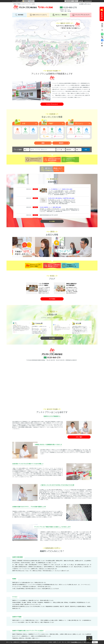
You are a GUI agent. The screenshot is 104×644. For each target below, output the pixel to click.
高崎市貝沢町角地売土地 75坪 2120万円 (49, 215)
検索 (86, 150)
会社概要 (81, 4)
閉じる (95, 642)
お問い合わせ (87, 4)
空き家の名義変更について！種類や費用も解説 (50, 207)
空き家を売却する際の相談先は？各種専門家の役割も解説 (61, 198)
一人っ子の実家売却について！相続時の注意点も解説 (60, 189)
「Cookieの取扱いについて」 (76, 642)
